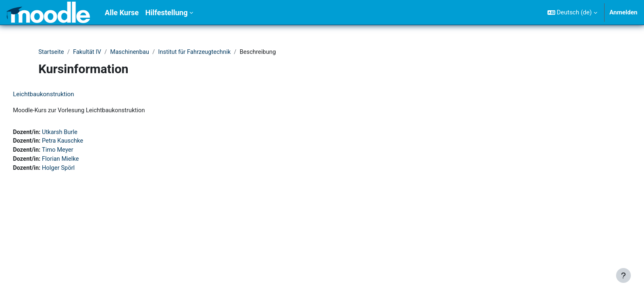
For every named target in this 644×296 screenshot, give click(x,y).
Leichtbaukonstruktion (62, 95)
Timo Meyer (77, 151)
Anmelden (623, 12)
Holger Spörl (78, 170)
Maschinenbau (132, 52)
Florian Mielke (80, 161)
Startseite (52, 52)
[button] (572, 12)
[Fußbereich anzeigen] (623, 275)
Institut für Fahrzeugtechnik (199, 52)
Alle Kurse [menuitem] (122, 13)
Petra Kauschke (83, 142)
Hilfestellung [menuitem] (167, 13)
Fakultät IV (89, 52)
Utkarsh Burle (80, 133)
